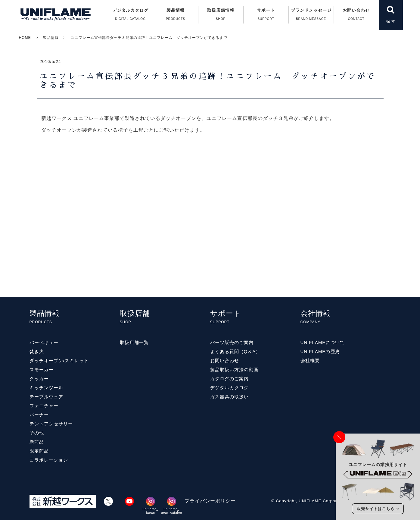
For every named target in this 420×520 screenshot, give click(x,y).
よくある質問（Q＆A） (235, 351)
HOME (25, 38)
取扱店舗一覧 (134, 342)
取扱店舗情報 (221, 16)
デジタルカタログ (131, 16)
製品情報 (51, 38)
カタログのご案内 (229, 379)
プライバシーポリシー (210, 501)
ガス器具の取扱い (229, 397)
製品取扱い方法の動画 (234, 370)
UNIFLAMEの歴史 (320, 351)
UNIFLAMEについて (323, 342)
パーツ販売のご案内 (232, 342)
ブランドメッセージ (311, 16)
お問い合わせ (356, 16)
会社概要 (310, 360)
